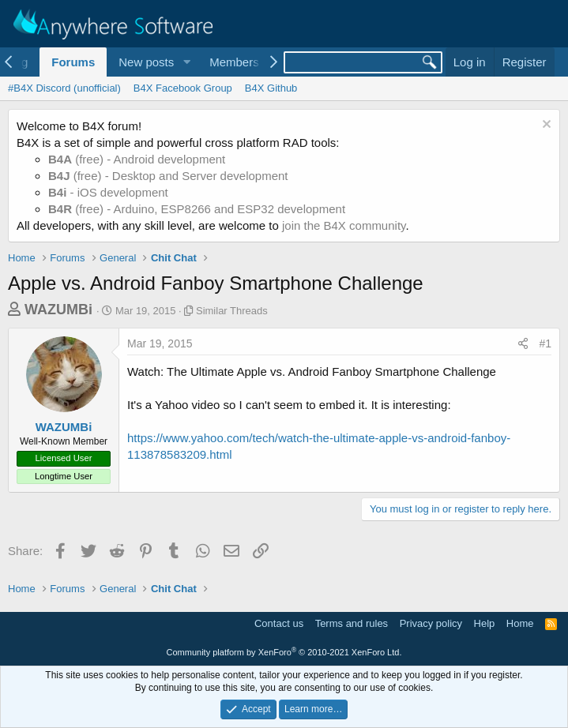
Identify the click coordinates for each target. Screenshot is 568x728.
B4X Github (271, 88)
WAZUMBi (58, 310)
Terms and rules (352, 623)
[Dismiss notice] (545, 126)
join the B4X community (344, 225)
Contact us (279, 623)
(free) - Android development (137, 159)
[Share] (523, 344)
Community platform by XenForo (284, 652)
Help (485, 623)
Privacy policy (431, 623)
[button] (186, 62)
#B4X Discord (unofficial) (64, 88)
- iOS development (108, 192)
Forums (73, 62)
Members (234, 62)
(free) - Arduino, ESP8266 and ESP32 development (197, 209)
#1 (545, 343)
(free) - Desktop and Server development (168, 176)
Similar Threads (232, 311)
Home (520, 623)
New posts (146, 62)
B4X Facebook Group (183, 88)
